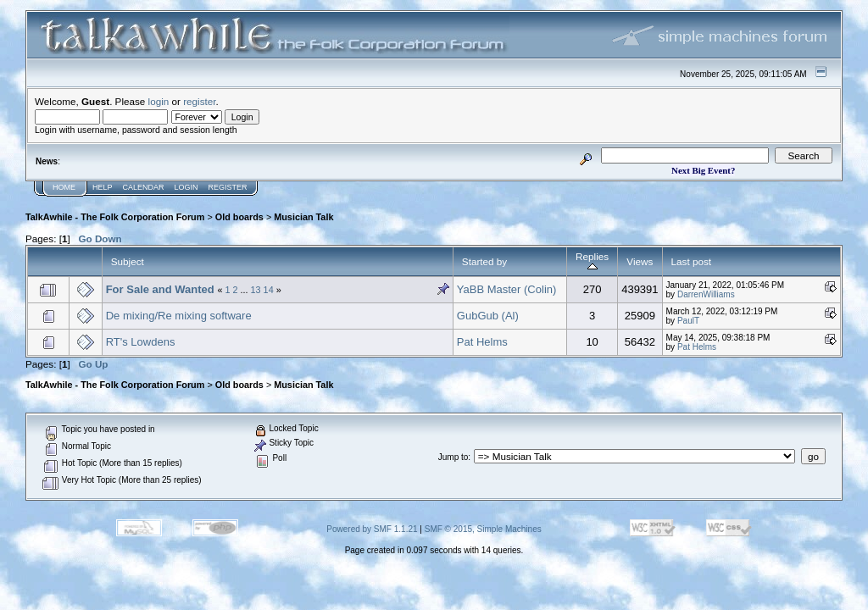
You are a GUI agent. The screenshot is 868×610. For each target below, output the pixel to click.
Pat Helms (482, 342)
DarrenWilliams (706, 294)
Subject (128, 261)
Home (64, 187)
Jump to (453, 457)
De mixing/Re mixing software (179, 316)
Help (103, 187)
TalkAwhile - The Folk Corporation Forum (115, 217)
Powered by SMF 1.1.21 (372, 529)
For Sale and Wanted (160, 289)
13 (256, 290)
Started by (484, 261)
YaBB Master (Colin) (507, 289)
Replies (592, 261)
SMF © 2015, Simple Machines (483, 529)
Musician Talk (303, 217)
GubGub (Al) (488, 316)
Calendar (144, 187)
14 (269, 290)
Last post (692, 261)
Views (640, 261)
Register (228, 187)
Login (186, 187)
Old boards (239, 217)
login (159, 101)
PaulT (688, 321)
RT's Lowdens (141, 342)
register (199, 101)
